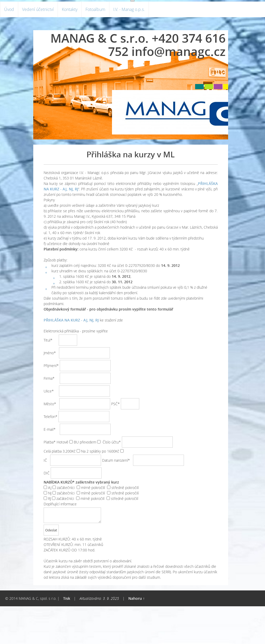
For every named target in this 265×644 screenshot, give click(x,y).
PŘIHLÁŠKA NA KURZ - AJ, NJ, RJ (71, 320)
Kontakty (70, 9)
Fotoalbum (95, 9)
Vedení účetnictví (38, 9)
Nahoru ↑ (137, 598)
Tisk (67, 598)
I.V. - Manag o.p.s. (129, 9)
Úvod (9, 9)
